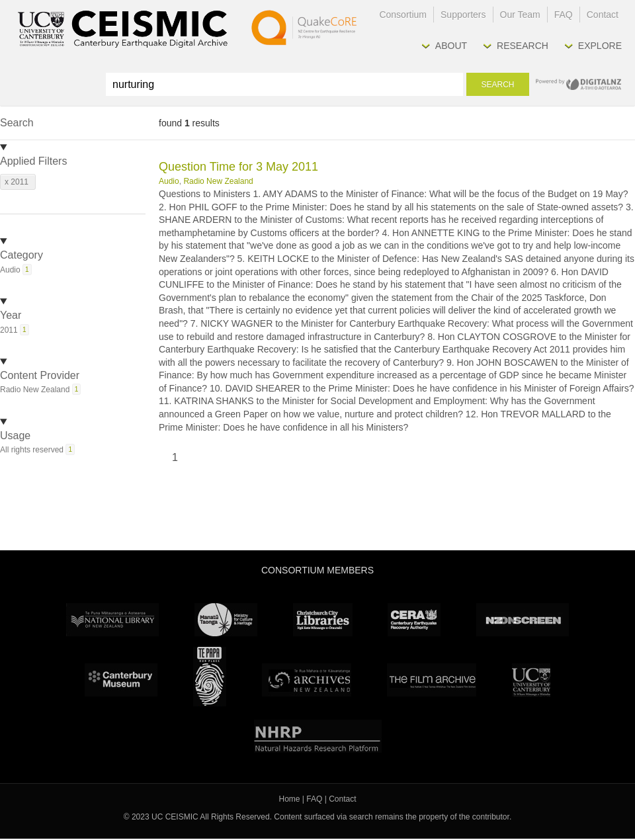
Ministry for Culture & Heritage (226, 620)
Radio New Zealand (218, 181)
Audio (169, 181)
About (451, 46)
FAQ (564, 15)
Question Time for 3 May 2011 (238, 167)
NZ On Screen (523, 620)
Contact (603, 15)
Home (290, 799)
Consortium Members (317, 570)
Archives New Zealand (307, 680)
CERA (414, 620)
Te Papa (210, 677)
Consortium (403, 15)
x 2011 (17, 182)
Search (497, 85)
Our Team (520, 15)
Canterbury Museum (121, 680)
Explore (600, 46)
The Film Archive (432, 680)
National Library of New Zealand (112, 620)
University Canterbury (531, 680)
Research (523, 46)
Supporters (463, 15)
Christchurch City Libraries (323, 620)
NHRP (318, 736)
